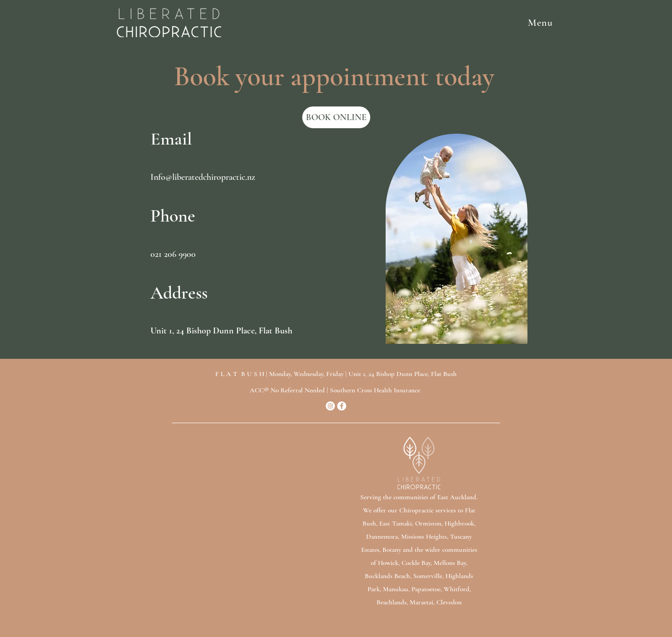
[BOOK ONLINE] (336, 117)
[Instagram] (330, 406)
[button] (394, 23)
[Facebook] (342, 406)
